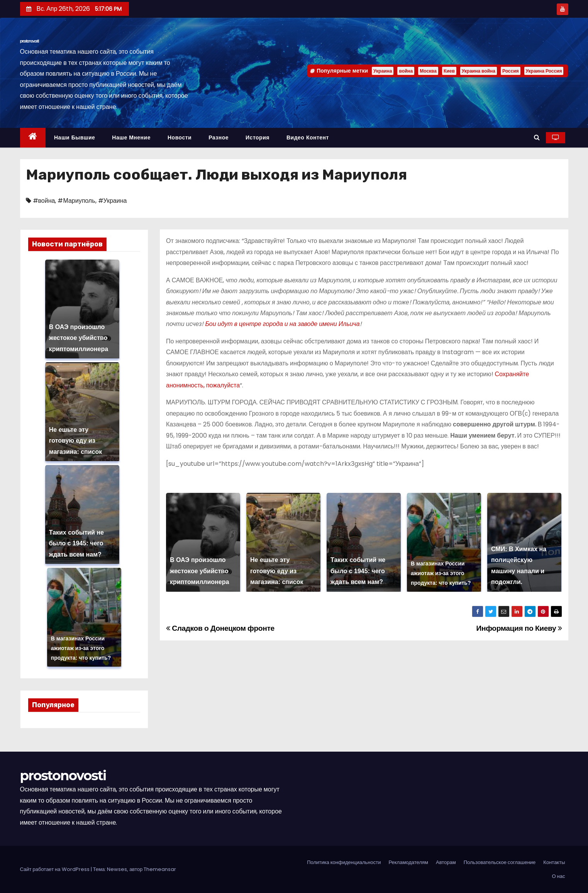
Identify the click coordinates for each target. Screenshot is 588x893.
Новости (180, 138)
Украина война (479, 71)
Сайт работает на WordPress (55, 869)
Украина (383, 71)
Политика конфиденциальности (344, 862)
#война (44, 201)
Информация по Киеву (519, 628)
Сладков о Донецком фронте (220, 628)
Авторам (446, 862)
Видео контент (308, 138)
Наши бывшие (75, 138)
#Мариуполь (76, 201)
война (406, 71)
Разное (219, 138)
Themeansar (160, 869)
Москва (428, 71)
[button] (537, 137)
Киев (449, 71)
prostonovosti (30, 41)
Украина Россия (544, 71)
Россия (511, 71)
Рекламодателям (408, 862)
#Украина (113, 201)
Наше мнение (131, 138)
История (258, 138)
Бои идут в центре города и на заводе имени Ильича (282, 324)
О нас (558, 876)
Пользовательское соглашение (500, 862)
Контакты (554, 862)
